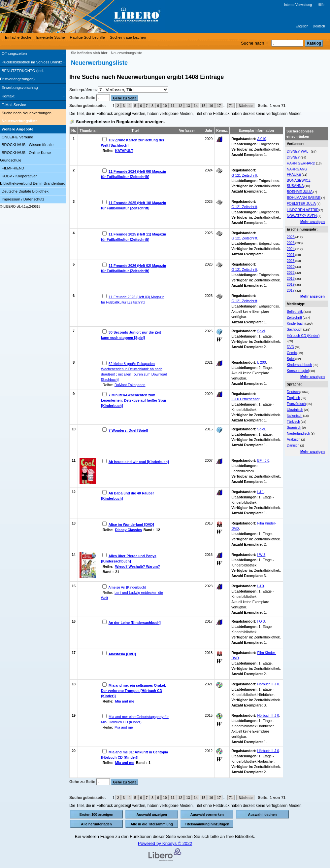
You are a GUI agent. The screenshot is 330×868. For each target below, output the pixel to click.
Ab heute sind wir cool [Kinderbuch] (139, 462)
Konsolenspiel (298, 371)
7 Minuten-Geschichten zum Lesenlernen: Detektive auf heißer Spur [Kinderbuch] (134, 400)
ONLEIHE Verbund (17, 137)
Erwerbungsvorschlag (20, 88)
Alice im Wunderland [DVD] (131, 524)
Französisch (296, 404)
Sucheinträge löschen (128, 37)
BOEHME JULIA (300, 192)
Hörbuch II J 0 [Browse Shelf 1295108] (268, 684)
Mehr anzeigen (313, 222)
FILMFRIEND (13, 168)
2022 (291, 272)
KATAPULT (124, 151)
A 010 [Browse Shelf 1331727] (262, 139)
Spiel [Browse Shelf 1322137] (261, 429)
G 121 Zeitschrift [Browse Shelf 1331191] (244, 301)
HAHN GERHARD (301, 163)
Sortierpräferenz (83, 90)
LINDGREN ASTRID (303, 210)
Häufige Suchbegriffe (87, 37)
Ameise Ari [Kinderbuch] (127, 587)
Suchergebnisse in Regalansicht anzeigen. (120, 122)
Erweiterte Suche (51, 37)
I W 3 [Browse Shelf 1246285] (261, 555)
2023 (291, 261)
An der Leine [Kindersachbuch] (135, 623)
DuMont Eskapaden (130, 385)
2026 (291, 243)
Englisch (302, 26)
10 (165, 106)
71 (231, 106)
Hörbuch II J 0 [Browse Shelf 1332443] (268, 715)
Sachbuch (295, 329)
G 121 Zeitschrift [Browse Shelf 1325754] (244, 238)
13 (188, 106)
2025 (291, 237)
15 (203, 106)
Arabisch (294, 439)
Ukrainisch (295, 410)
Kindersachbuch (299, 365)
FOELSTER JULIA (301, 203)
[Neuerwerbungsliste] (33, 121)
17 (219, 106)
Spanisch (294, 427)
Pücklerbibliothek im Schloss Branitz (32, 62)
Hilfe (321, 5)
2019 (291, 284)
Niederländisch (298, 433)
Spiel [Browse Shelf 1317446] (261, 331)
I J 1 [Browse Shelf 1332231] (260, 492)
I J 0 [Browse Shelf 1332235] (260, 586)
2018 (291, 278)
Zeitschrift (294, 317)
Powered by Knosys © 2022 (165, 843)
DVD (291, 347)
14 (196, 106)
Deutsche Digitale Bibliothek (25, 191)
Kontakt (8, 96)
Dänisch (293, 445)
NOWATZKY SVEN (302, 216)
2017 (291, 290)
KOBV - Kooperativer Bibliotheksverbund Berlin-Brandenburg (33, 180)
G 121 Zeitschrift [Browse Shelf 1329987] (244, 270)
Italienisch (295, 416)
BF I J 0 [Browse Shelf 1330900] (263, 460)
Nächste (245, 106)
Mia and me (125, 701)
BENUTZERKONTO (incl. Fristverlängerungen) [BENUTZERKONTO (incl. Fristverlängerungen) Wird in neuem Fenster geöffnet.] (22, 75)
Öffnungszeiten (14, 54)
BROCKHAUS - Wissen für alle (28, 145)
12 (180, 106)
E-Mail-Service (14, 105)
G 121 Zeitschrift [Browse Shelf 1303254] (244, 175)
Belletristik (295, 311)
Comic (292, 353)
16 (211, 106)
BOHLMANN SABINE (304, 198)
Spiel (291, 359)
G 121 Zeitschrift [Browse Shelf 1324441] (244, 207)
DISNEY (293, 157)
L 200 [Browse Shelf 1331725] (261, 362)
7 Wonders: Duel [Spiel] (128, 430)
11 (173, 106)
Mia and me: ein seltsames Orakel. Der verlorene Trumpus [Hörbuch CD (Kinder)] (133, 691)
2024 (291, 249)
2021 (291, 255)
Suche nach (252, 43)
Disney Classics (129, 530)
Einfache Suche (18, 37)
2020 (291, 267)
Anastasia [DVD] (122, 654)
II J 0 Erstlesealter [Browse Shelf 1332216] (245, 399)
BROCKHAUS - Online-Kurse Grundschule (25, 156)
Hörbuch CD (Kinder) (303, 336)
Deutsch (319, 26)
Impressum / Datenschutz (23, 199)
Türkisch (293, 421)
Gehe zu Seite (83, 98)
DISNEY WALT (298, 151)
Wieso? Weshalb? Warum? (138, 566)
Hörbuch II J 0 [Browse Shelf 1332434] (268, 751)
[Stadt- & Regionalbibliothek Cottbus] (99, 17)
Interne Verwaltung (298, 5)
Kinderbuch (296, 323)
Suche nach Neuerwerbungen (27, 113)
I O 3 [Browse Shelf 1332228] (261, 621)
